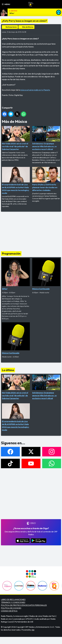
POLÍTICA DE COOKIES (11, 608)
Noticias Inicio (11, 27)
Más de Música (28, 27)
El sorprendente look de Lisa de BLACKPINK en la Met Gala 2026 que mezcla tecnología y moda (16, 181)
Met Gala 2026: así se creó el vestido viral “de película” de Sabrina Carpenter (16, 138)
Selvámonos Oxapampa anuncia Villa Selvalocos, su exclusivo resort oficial (46, 138)
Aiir (33, 630)
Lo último (8, 370)
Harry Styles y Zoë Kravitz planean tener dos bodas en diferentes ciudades (46, 179)
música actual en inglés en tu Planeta (35, 90)
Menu (6, 4)
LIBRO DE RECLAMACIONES (13, 599)
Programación (11, 253)
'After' (12, 13)
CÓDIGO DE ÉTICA (9, 611)
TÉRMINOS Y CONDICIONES (13, 602)
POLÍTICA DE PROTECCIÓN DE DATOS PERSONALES (24, 605)
